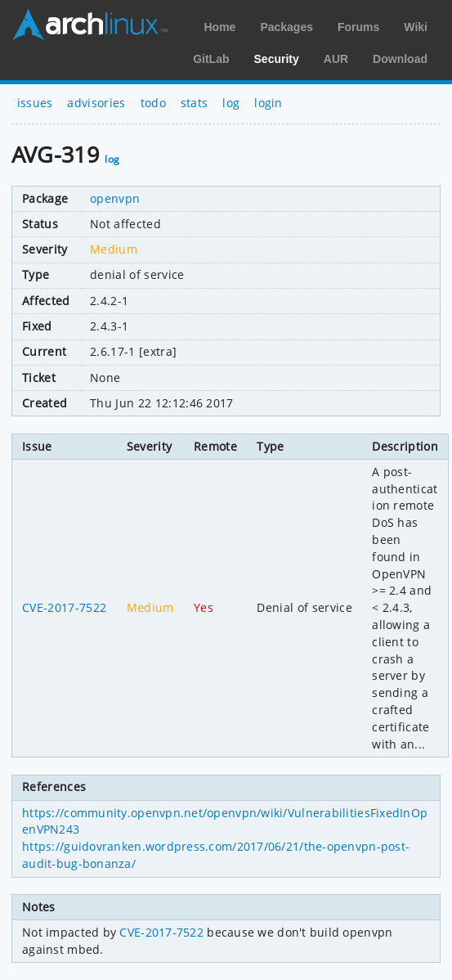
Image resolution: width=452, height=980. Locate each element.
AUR (336, 59)
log (231, 103)
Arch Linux (90, 25)
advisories (96, 103)
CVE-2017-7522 (64, 607)
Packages (286, 27)
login (269, 103)
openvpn (115, 198)
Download (400, 59)
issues (35, 103)
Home (219, 27)
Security (277, 59)
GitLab (211, 59)
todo (153, 103)
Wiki (416, 27)
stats (195, 103)
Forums (358, 27)
